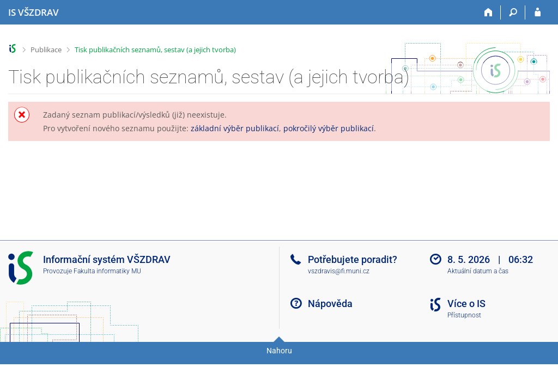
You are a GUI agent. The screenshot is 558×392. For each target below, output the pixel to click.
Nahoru (279, 351)
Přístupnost (464, 315)
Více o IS (466, 304)
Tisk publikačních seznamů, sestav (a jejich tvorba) (155, 50)
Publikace (46, 50)
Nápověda (330, 304)
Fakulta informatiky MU (107, 271)
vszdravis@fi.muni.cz (339, 271)
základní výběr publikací (235, 128)
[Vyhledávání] (513, 13)
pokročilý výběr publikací (329, 128)
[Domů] (489, 13)
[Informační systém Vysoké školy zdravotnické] (34, 13)
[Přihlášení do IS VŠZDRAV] (538, 13)
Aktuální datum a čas (478, 271)
